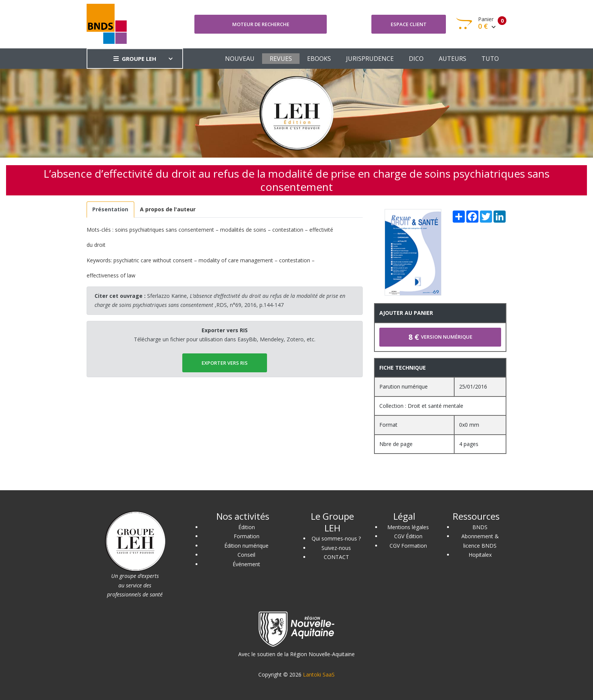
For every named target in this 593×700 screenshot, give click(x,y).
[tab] (110, 210)
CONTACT (336, 557)
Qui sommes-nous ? (336, 538)
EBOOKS (319, 59)
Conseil (246, 555)
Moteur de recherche (261, 24)
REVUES (281, 59)
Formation (247, 536)
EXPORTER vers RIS (225, 363)
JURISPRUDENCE (370, 59)
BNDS (480, 527)
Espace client (409, 24)
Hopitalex (480, 555)
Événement (246, 564)
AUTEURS (453, 59)
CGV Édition (408, 536)
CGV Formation (408, 546)
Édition (247, 527)
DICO (416, 59)
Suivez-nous (336, 548)
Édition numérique (246, 546)
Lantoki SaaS (319, 674)
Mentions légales (408, 527)
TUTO (490, 59)
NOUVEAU (240, 59)
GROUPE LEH (135, 59)
